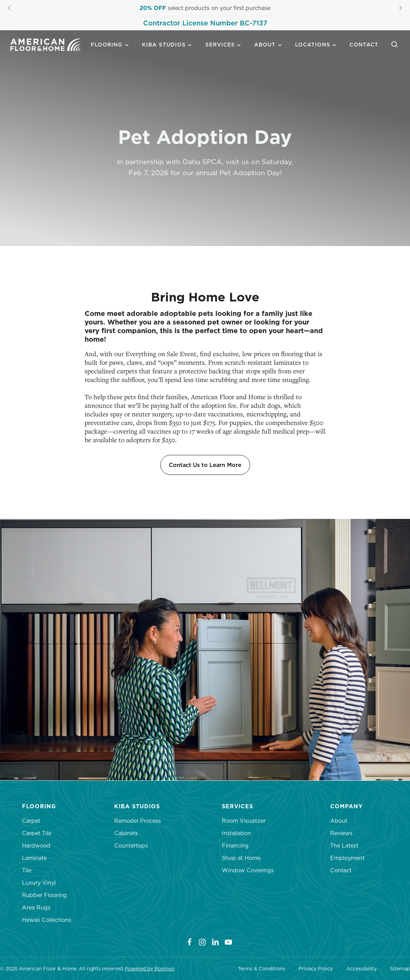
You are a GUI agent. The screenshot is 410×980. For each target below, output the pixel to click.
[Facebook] (185, 942)
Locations (313, 45)
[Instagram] (202, 942)
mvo (169, 969)
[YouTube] (228, 942)
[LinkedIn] (215, 942)
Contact (364, 45)
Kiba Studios (164, 45)
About (265, 45)
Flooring (107, 45)
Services (220, 45)
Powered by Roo (144, 969)
